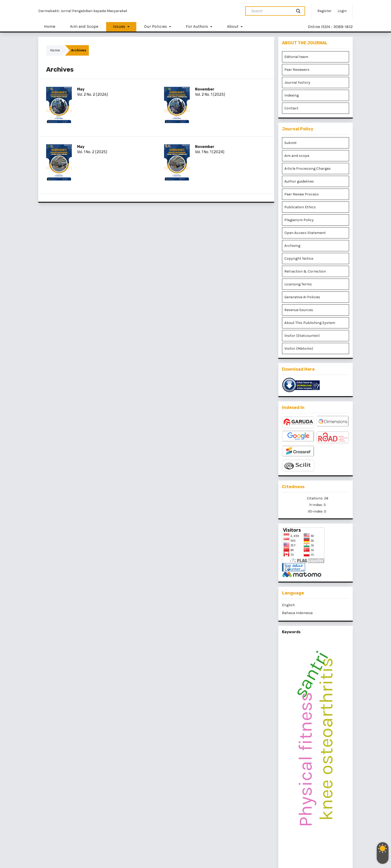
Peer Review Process (302, 194)
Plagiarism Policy (299, 220)
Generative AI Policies (302, 297)
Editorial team (296, 57)
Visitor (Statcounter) (302, 336)
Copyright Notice (299, 259)
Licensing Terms (298, 284)
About (233, 26)
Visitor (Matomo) (299, 348)
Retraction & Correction (305, 271)
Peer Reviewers (297, 70)
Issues (120, 26)
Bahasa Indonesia (297, 613)
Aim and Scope (84, 26)
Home (50, 26)
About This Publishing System (310, 323)
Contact (291, 108)
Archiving (292, 246)
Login (342, 11)
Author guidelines (299, 181)
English (288, 605)
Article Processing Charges (308, 169)
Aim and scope (297, 156)
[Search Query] (271, 11)
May (81, 89)
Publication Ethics (300, 207)
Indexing (292, 95)
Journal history (297, 82)
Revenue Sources (299, 310)
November (205, 89)
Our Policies (156, 26)
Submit (290, 143)
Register (324, 11)
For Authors (197, 26)
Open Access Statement (305, 233)
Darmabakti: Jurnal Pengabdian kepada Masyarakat (83, 11)
